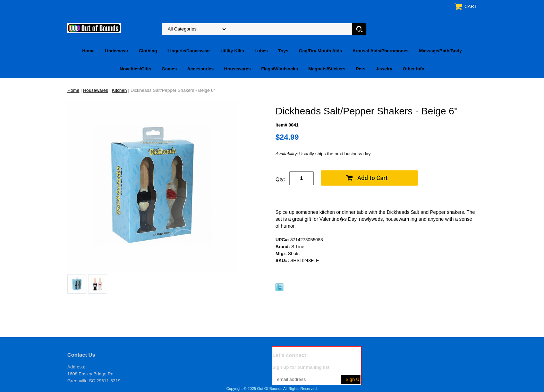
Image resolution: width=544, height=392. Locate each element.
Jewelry (384, 69)
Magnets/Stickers (327, 69)
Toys (283, 51)
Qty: (280, 179)
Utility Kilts (232, 51)
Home (88, 51)
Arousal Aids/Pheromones (381, 51)
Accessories (200, 69)
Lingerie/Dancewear (189, 51)
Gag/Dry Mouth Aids (320, 51)
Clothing (148, 51)
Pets (361, 69)
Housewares (237, 69)
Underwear (117, 51)
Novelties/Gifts (135, 69)
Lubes (261, 51)
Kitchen (119, 90)
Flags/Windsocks (280, 69)
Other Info (414, 69)
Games (169, 69)
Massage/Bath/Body (441, 51)
